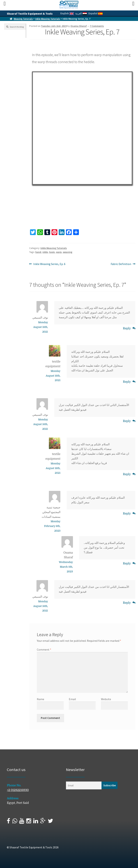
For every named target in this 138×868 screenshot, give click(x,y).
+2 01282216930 (18, 790)
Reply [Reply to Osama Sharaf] (127, 564)
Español (96, 13)
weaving (68, 252)
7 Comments (97, 26)
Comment (44, 650)
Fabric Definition (121, 264)
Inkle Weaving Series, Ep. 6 (49, 264)
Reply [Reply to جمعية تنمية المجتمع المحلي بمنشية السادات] (127, 514)
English (67, 13)
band (38, 252)
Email (72, 699)
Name (41, 699)
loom (52, 252)
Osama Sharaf (79, 26)
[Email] (84, 786)
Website (106, 699)
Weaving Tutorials (23, 19)
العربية (81, 13)
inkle (45, 252)
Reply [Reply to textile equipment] (127, 382)
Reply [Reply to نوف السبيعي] (127, 328)
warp (59, 252)
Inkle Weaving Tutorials (48, 19)
